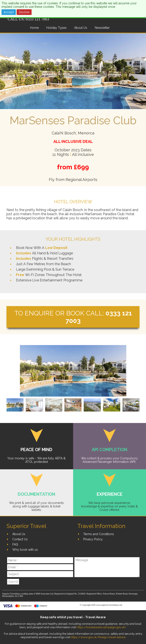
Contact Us (20, 539)
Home (34, 28)
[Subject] (40, 574)
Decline (24, 12)
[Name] (40, 560)
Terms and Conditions (99, 534)
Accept (9, 12)
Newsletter (102, 28)
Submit (13, 582)
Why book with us (25, 550)
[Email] (40, 567)
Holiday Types (56, 28)
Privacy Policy (93, 539)
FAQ (15, 544)
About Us (81, 28)
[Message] (107, 567)
